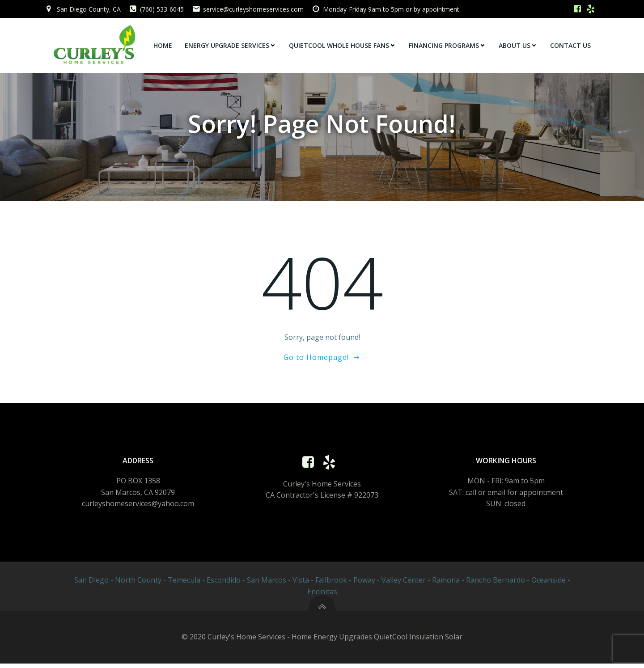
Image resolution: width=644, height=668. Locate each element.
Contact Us (571, 45)
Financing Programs (448, 45)
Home (163, 45)
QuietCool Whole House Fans (343, 45)
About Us (519, 45)
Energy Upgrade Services (231, 45)
